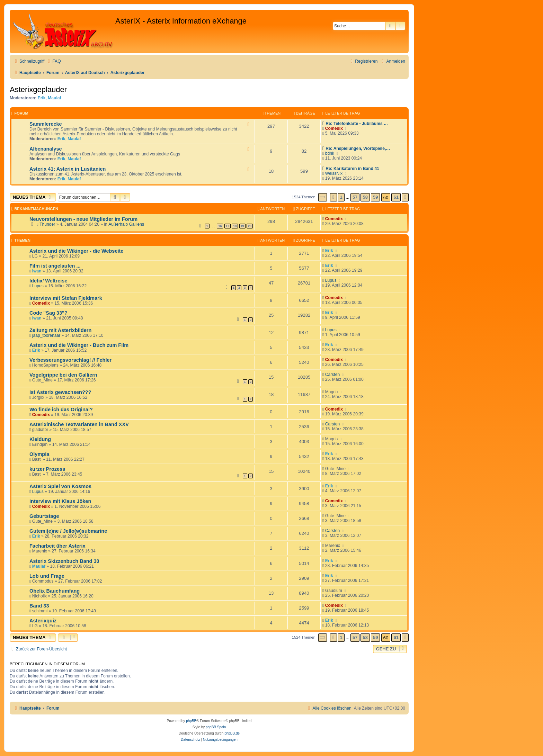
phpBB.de (232, 733)
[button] (323, 197)
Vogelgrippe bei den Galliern (63, 375)
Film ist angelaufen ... (55, 266)
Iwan (37, 271)
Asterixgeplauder (38, 89)
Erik (42, 98)
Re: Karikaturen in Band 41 (352, 169)
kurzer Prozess (47, 469)
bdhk (330, 153)
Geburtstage (44, 516)
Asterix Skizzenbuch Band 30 (64, 561)
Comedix (334, 128)
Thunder (47, 224)
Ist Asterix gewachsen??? (60, 392)
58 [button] (365, 197)
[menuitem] (53, 61)
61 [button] (396, 197)
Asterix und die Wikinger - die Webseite (76, 251)
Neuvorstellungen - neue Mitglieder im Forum (83, 219)
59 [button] (375, 197)
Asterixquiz (43, 621)
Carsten (332, 375)
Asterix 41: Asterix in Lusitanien (68, 169)
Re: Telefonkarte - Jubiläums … (357, 124)
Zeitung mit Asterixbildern (60, 330)
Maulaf (54, 98)
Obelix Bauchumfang (55, 591)
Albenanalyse (46, 149)
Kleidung (40, 439)
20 (250, 226)
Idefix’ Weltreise (48, 281)
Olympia (39, 454)
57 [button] (355, 197)
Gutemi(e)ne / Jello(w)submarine (68, 531)
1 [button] (341, 197)
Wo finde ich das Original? (61, 409)
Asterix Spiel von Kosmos (60, 486)
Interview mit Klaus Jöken (60, 501)
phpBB (191, 721)
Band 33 (39, 606)
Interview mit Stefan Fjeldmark (66, 298)
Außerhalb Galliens (126, 224)
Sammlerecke (46, 124)
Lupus (38, 286)
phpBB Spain (216, 727)
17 (228, 226)
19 (242, 226)
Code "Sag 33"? (48, 313)
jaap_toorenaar (46, 335)
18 (235, 226)
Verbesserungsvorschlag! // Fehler (70, 360)
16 (220, 226)
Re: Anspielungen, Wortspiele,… (358, 148)
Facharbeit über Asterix (57, 546)
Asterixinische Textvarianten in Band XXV (79, 424)
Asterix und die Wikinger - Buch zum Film (79, 345)
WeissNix (334, 173)
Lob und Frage (47, 576)
